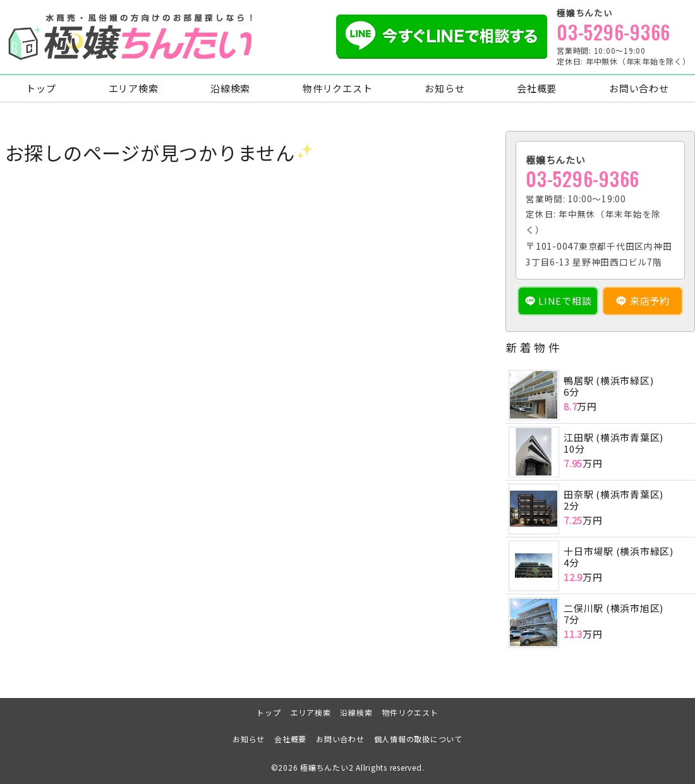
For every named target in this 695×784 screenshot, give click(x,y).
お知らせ (444, 89)
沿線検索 (230, 89)
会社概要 (537, 89)
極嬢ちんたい (324, 768)
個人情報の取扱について (418, 739)
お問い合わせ (639, 89)
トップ (41, 89)
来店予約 (650, 301)
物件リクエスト (337, 89)
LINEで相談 (565, 301)
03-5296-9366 (613, 32)
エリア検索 (134, 89)
